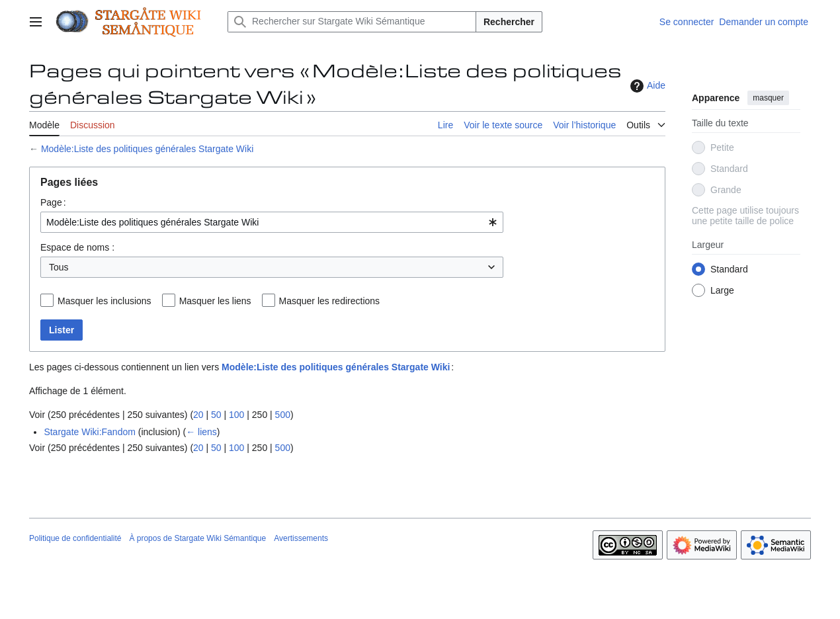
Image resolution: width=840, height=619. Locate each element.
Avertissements (301, 538)
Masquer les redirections (330, 301)
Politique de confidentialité (75, 538)
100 (236, 415)
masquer (768, 98)
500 (283, 415)
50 (216, 415)
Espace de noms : (77, 247)
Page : (53, 202)
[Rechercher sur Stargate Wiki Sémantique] (352, 22)
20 (198, 415)
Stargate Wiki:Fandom (90, 432)
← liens (201, 432)
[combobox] (272, 222)
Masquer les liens (215, 301)
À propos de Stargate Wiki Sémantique (197, 538)
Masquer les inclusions (105, 301)
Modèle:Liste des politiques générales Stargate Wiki (147, 149)
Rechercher (509, 22)
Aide (646, 86)
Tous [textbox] (59, 267)
